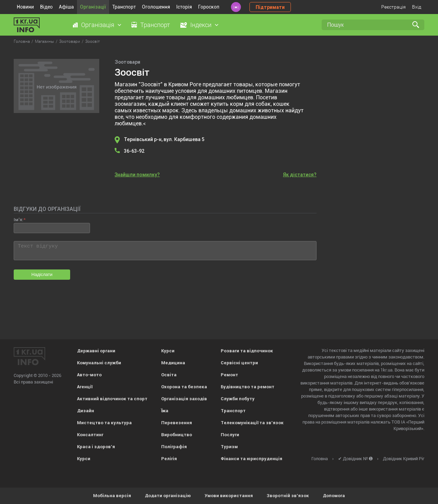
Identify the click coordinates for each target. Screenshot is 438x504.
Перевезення (177, 423)
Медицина (173, 363)
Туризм (229, 447)
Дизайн (86, 411)
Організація (98, 25)
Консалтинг (90, 435)
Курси (84, 459)
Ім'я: (18, 220)
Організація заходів (184, 399)
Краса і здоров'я (96, 447)
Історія (184, 7)
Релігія (169, 459)
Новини (25, 7)
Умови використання (229, 496)
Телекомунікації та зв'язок (252, 423)
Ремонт (229, 375)
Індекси (201, 25)
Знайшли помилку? (137, 175)
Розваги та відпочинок (247, 351)
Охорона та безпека (184, 387)
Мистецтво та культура (104, 423)
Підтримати (270, 7)
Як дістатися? (300, 175)
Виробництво (177, 435)
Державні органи (96, 351)
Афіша (66, 7)
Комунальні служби (99, 363)
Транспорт (124, 7)
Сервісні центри (239, 363)
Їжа (165, 411)
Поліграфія (174, 447)
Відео (46, 7)
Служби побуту (238, 399)
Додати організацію (168, 496)
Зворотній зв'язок (288, 496)
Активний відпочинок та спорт (112, 399)
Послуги (230, 435)
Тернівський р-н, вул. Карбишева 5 (164, 139)
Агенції (85, 387)
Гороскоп (209, 7)
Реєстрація (394, 7)
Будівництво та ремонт (248, 387)
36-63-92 (134, 151)
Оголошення (156, 7)
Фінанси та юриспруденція (252, 459)
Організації (93, 7)
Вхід (417, 7)
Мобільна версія (112, 496)
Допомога (334, 496)
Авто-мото (89, 375)
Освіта (169, 375)
